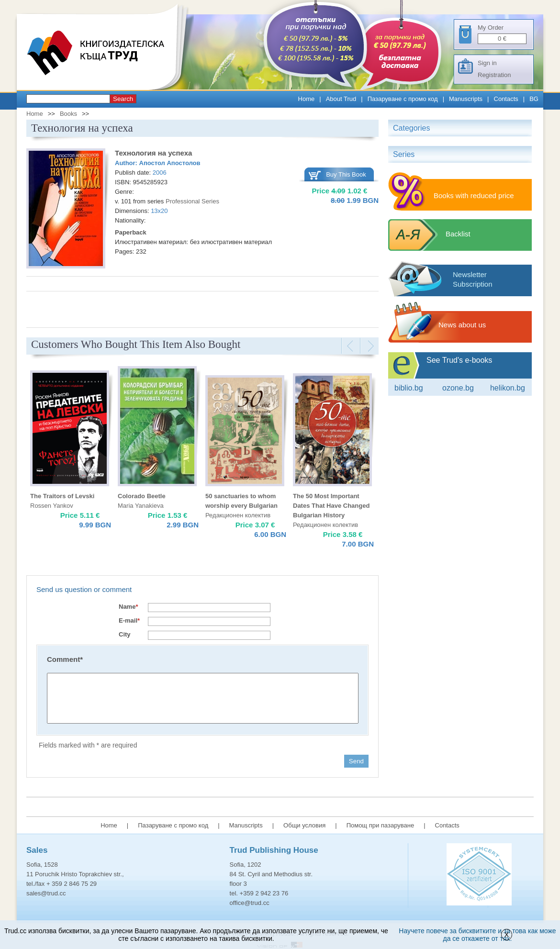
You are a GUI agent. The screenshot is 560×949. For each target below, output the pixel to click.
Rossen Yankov (52, 506)
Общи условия (304, 825)
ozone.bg (458, 388)
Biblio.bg (409, 388)
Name (128, 607)
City (125, 634)
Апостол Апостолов (170, 163)
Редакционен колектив (238, 515)
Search (123, 99)
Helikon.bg (508, 388)
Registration (494, 75)
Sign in (487, 63)
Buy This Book (346, 174)
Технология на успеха (153, 153)
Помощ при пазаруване (381, 825)
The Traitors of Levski (62, 496)
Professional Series (192, 201)
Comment (65, 659)
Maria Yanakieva (141, 506)
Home (307, 99)
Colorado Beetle (142, 496)
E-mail (129, 620)
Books (68, 114)
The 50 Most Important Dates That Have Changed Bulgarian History (331, 506)
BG (534, 99)
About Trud (341, 99)
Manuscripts (466, 99)
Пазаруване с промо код (403, 99)
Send (356, 761)
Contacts (506, 99)
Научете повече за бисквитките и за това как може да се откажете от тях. (477, 935)
